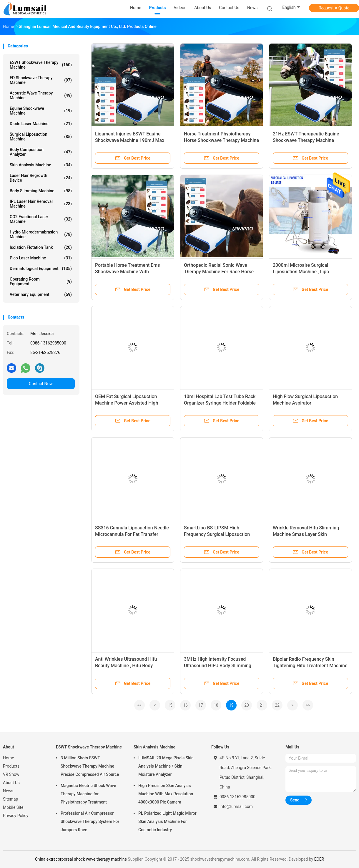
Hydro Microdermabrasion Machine (41, 234)
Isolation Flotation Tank (41, 247)
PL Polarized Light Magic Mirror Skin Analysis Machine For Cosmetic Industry (167, 821)
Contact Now (41, 384)
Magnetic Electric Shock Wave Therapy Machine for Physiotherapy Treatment (88, 794)
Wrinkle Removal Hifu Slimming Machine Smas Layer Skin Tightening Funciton (306, 534)
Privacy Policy (16, 816)
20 (247, 705)
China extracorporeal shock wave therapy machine (81, 859)
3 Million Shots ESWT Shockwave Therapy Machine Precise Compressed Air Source (90, 766)
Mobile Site (13, 807)
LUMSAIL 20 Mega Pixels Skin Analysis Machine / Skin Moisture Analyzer (166, 766)
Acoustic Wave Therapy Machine (41, 95)
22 (277, 705)
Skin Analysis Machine (41, 165)
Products (11, 766)
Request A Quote (334, 8)
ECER (319, 859)
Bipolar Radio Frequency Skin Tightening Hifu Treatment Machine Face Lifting (310, 666)
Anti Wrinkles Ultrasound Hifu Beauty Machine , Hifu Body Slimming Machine (126, 666)
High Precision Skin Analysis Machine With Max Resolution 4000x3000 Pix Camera (166, 794)
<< (139, 705)
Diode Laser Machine (41, 124)
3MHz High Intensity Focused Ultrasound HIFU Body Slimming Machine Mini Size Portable (218, 666)
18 (216, 705)
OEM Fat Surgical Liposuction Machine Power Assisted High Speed (127, 403)
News (8, 791)
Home (9, 758)
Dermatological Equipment (41, 269)
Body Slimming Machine (41, 191)
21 (262, 705)
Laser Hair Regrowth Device (41, 178)
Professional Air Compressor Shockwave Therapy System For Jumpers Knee (90, 821)
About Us (11, 783)
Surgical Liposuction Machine (41, 137)
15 (170, 705)
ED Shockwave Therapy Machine (41, 80)
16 (185, 705)
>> (308, 705)
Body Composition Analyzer (41, 152)
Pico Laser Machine (41, 258)
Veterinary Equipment (41, 294)
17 (201, 705)
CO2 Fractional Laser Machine (41, 219)
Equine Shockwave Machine (41, 111)
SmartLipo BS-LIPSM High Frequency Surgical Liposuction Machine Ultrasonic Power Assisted (221, 534)
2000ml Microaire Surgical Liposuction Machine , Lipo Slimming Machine (301, 272)
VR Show (11, 774)
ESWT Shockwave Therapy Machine (41, 65)
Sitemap (10, 799)
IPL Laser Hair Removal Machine (41, 204)
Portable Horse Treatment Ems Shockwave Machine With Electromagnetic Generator (127, 272)
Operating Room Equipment (41, 281)
